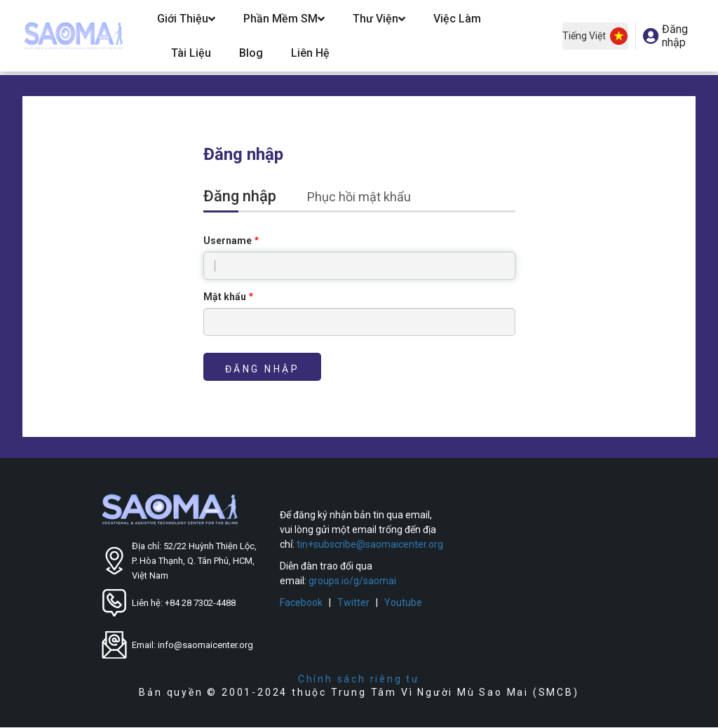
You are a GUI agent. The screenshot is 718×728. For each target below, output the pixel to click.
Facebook (301, 602)
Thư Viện (379, 19)
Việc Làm (457, 19)
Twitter (353, 602)
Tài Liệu (191, 53)
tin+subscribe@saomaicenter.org (370, 544)
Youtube (403, 602)
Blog (251, 53)
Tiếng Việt (595, 36)
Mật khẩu (225, 297)
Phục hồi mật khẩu (359, 197)
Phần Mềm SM (284, 19)
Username (228, 241)
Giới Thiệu (186, 19)
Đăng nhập (248, 197)
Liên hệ (310, 53)
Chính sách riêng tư (359, 679)
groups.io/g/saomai (352, 581)
